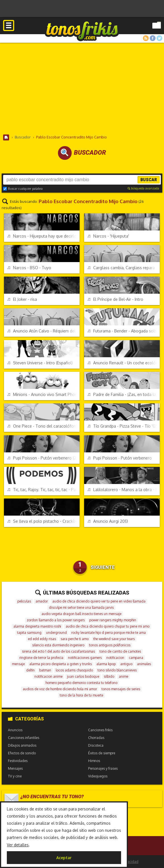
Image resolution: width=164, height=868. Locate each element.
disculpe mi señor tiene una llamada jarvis (81, 607)
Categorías (26, 719)
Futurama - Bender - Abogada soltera (124, 331)
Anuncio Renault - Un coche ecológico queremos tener (124, 363)
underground (56, 633)
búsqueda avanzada (143, 188)
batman (45, 670)
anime (123, 676)
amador (42, 601)
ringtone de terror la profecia (41, 658)
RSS (146, 38)
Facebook (153, 38)
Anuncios (15, 730)
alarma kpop (106, 664)
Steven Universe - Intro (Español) (40, 363)
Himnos (94, 761)
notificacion (115, 658)
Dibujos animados (22, 745)
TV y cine (15, 776)
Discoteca (96, 745)
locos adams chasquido (74, 670)
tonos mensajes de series (121, 689)
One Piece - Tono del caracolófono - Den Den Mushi (43, 426)
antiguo (126, 664)
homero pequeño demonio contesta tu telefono (81, 683)
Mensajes (15, 768)
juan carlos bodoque (83, 676)
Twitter (159, 38)
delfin (30, 670)
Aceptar (64, 858)
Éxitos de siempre (102, 753)
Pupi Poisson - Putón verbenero (120, 458)
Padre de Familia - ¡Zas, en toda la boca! (124, 394)
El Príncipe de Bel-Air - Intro (115, 299)
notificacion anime (48, 676)
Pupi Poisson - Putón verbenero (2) (42, 458)
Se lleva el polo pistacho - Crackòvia (43, 521)
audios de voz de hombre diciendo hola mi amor (60, 689)
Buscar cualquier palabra (23, 189)
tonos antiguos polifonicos (110, 645)
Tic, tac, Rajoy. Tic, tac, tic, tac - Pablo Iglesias (43, 490)
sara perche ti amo (75, 639)
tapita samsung (29, 633)
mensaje (18, 664)
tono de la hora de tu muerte (81, 695)
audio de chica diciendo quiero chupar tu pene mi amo (108, 626)
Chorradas (96, 738)
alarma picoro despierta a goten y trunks (61, 664)
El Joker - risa (22, 299)
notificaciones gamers (85, 658)
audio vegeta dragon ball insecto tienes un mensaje (81, 614)
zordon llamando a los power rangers (56, 620)
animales (144, 664)
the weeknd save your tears (114, 639)
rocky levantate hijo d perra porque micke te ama (109, 633)
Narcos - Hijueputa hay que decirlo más (43, 236)
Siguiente (103, 567)
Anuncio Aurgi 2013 (108, 521)
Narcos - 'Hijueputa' (108, 236)
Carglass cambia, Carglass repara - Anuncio (124, 268)
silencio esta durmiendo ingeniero (58, 645)
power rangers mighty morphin (113, 620)
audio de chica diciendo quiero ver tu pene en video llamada (99, 601)
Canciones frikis (100, 730)
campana (136, 658)
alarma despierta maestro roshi (37, 626)
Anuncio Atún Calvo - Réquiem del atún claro (43, 331)
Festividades (18, 761)
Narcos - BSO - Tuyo (29, 268)
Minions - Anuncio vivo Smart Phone (43, 394)
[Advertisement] (82, 88)
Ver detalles (18, 845)
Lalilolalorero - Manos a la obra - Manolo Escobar (124, 490)
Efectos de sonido (22, 753)
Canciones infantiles (24, 738)
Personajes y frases (103, 768)
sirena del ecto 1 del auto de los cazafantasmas (58, 651)
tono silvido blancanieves (117, 670)
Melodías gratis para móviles (82, 31)
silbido (109, 676)
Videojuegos (98, 776)
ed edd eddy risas (42, 639)
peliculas (24, 601)
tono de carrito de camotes (120, 651)
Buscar (149, 180)
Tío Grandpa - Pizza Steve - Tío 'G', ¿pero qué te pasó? (124, 426)
